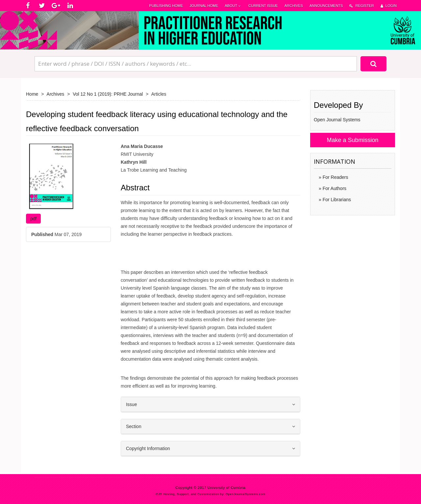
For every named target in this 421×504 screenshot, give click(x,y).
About (233, 6)
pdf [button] (33, 219)
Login (389, 6)
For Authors (334, 188)
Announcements (326, 6)
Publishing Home (166, 6)
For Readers (335, 177)
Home (32, 94)
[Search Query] (196, 64)
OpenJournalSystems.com (246, 494)
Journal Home (204, 6)
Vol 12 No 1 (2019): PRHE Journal (108, 94)
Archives (294, 6)
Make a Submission (352, 140)
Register (361, 6)
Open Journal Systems (337, 120)
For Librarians (336, 200)
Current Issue (263, 6)
